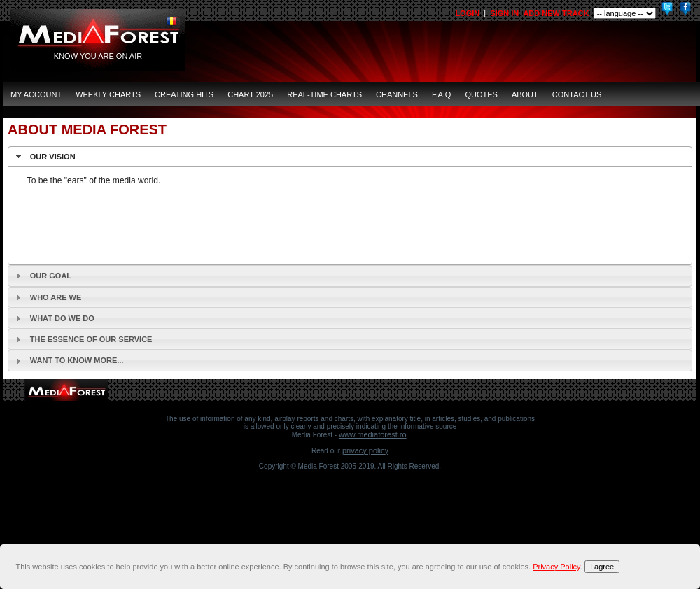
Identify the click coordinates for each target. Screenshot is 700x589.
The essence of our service (91, 339)
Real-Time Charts (324, 94)
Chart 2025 (250, 94)
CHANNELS (397, 94)
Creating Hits (184, 94)
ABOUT (525, 94)
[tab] (350, 157)
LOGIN (468, 13)
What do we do (62, 318)
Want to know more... (77, 360)
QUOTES (481, 94)
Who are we (56, 297)
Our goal (51, 276)
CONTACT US (577, 94)
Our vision (53, 157)
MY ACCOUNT (36, 94)
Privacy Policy (365, 450)
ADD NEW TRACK (556, 13)
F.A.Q (442, 94)
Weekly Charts (108, 94)
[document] (352, 567)
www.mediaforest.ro (373, 434)
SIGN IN (504, 13)
